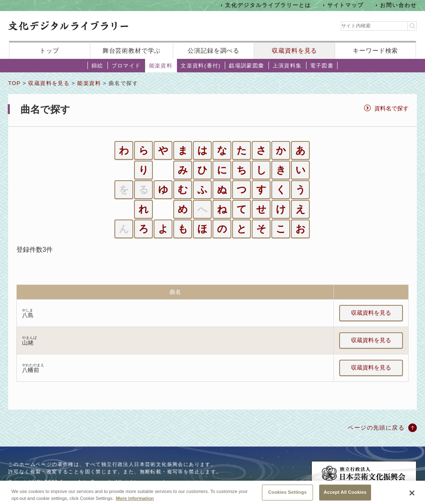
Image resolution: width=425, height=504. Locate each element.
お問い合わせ (398, 5)
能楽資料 (161, 66)
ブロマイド (126, 66)
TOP (14, 83)
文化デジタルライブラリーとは (268, 5)
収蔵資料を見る (294, 50)
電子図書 (322, 66)
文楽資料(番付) (201, 66)
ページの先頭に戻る (376, 428)
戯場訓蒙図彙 (246, 66)
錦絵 (97, 66)
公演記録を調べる (214, 50)
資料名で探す (391, 108)
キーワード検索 (375, 50)
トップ (49, 50)
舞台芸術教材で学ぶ (132, 50)
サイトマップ (346, 5)
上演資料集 (287, 66)
